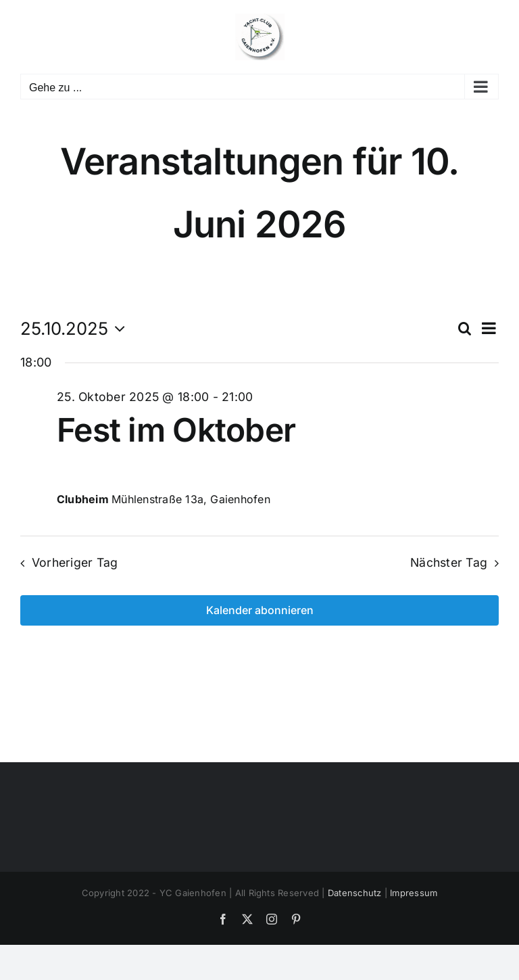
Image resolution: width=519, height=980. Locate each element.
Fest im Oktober (176, 430)
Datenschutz (355, 893)
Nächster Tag (449, 562)
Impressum (414, 893)
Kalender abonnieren (260, 610)
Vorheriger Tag (75, 562)
